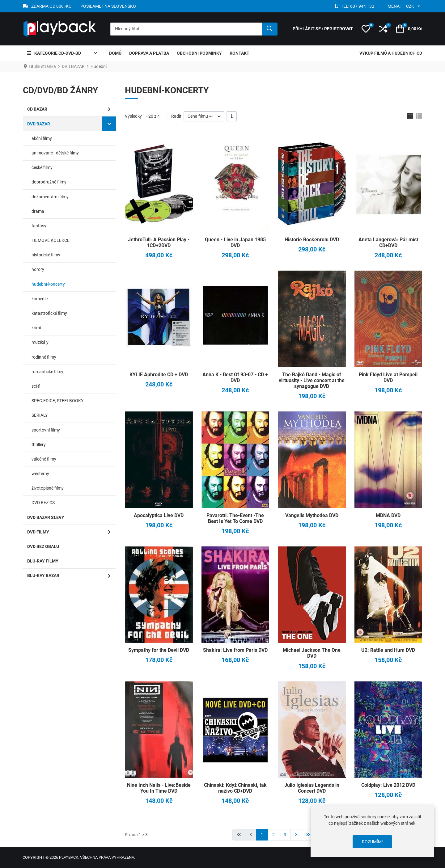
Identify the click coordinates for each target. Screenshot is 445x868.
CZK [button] (410, 6)
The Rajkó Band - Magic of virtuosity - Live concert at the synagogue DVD (312, 380)
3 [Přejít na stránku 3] (285, 835)
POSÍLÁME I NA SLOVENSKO (108, 6)
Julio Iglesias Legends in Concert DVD (312, 788)
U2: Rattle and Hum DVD (388, 650)
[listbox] (204, 116)
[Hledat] (270, 29)
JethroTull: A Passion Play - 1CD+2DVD (159, 242)
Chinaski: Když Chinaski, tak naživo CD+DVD (235, 788)
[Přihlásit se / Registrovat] (323, 29)
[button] (366, 29)
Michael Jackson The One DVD (312, 653)
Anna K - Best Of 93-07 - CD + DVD (235, 377)
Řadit (176, 116)
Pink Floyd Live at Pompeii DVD (388, 377)
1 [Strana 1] (262, 835)
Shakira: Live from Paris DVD (235, 650)
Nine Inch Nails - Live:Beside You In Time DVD (159, 788)
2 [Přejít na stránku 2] (273, 835)
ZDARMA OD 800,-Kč (51, 6)
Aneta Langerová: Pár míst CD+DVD (388, 242)
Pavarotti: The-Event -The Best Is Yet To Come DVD (235, 518)
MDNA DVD (388, 515)
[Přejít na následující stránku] (296, 835)
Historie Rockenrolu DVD (312, 240)
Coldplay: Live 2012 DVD (388, 785)
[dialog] (372, 831)
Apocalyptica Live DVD (159, 515)
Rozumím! (372, 842)
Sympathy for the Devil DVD (159, 650)
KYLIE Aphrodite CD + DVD (159, 375)
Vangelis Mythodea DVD (312, 515)
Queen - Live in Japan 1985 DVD (235, 242)
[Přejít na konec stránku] (308, 835)
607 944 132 (362, 6)
